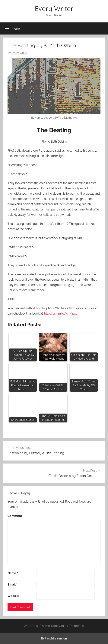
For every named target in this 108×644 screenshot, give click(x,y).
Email (13, 585)
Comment (16, 516)
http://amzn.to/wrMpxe (61, 314)
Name (13, 573)
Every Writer (54, 8)
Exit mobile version (54, 638)
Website (14, 596)
